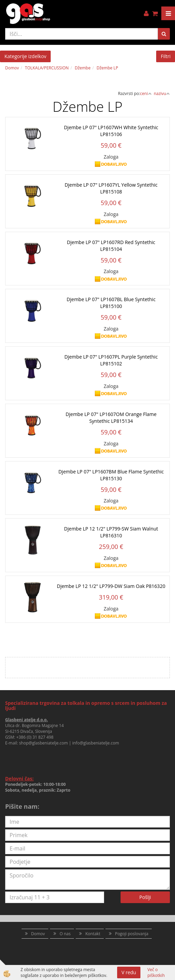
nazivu (162, 93)
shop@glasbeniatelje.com (44, 743)
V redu (129, 972)
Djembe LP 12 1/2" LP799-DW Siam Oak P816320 (111, 586)
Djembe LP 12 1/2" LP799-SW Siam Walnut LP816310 (111, 532)
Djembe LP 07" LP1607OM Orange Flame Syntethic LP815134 (111, 418)
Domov (12, 68)
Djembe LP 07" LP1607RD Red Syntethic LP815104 (111, 246)
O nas (65, 934)
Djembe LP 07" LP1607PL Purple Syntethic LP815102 (111, 360)
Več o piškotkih (156, 972)
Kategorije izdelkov (25, 56)
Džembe (83, 68)
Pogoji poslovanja (132, 934)
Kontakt (93, 934)
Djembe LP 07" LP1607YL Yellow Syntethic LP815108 (111, 188)
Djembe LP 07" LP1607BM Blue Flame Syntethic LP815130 (111, 475)
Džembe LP (107, 68)
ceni (146, 93)
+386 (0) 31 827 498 (35, 737)
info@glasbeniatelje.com (96, 743)
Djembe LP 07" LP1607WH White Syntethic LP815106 (111, 131)
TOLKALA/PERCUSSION (47, 68)
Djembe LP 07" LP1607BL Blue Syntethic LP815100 (111, 303)
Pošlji (145, 897)
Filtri (166, 56)
